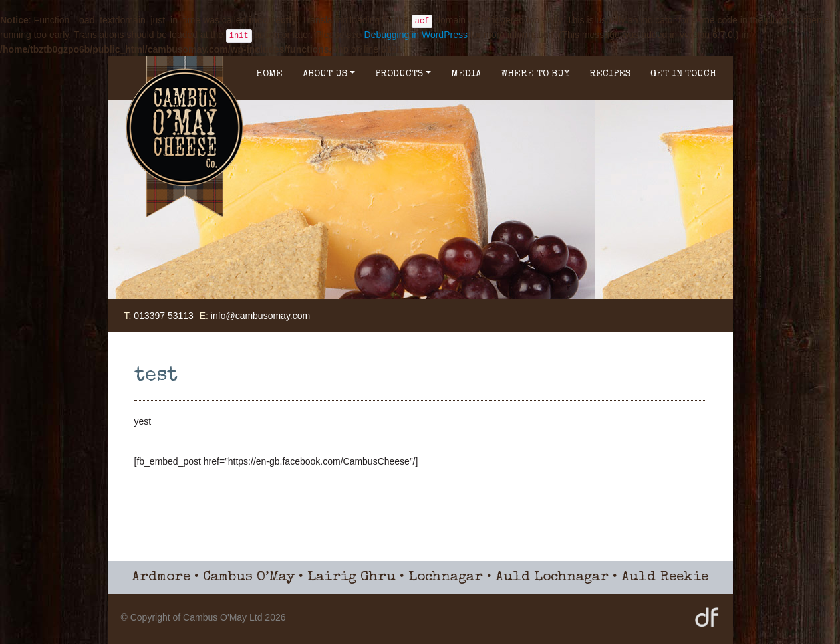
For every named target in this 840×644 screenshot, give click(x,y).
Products (403, 74)
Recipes (610, 74)
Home (269, 74)
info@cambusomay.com (260, 316)
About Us (329, 74)
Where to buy (535, 74)
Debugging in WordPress (416, 35)
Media (466, 74)
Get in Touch (683, 74)
